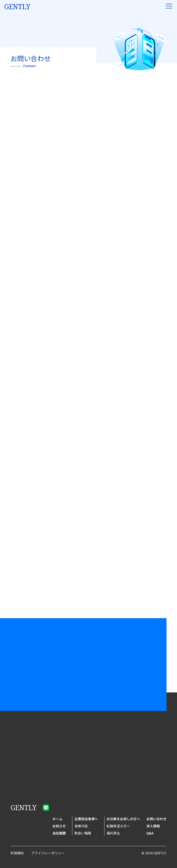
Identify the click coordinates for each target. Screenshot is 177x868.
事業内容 (81, 826)
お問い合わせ (156, 819)
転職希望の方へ (118, 826)
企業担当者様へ (86, 819)
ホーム (57, 819)
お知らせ (59, 826)
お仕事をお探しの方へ (123, 819)
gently (17, 7)
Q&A (150, 833)
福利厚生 (113, 833)
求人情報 (153, 826)
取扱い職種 (83, 833)
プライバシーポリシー (48, 853)
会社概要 (59, 833)
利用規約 (17, 853)
